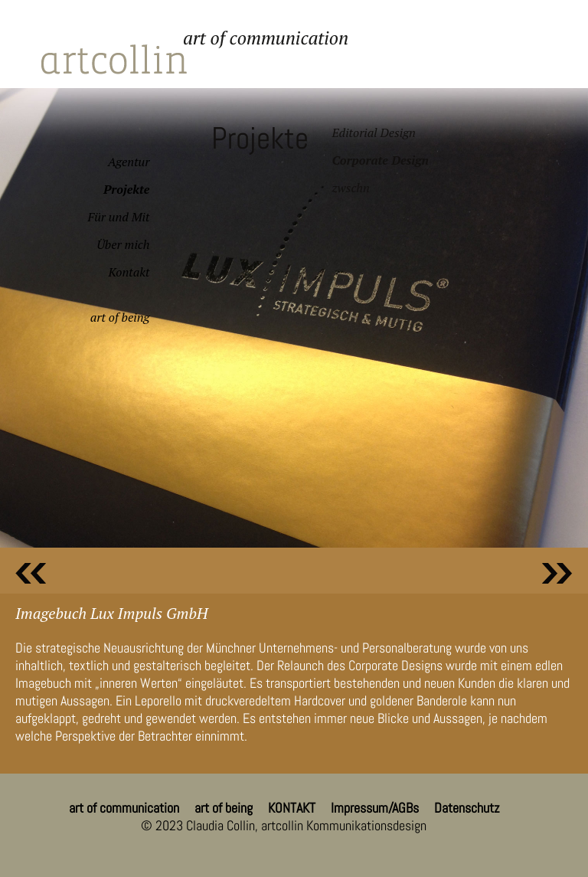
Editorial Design (373, 133)
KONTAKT (292, 808)
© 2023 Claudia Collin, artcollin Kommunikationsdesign (284, 825)
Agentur (129, 162)
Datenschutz (467, 808)
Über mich (123, 244)
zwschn (350, 188)
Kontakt (129, 272)
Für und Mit (119, 217)
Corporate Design (380, 160)
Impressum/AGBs (375, 808)
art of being (120, 317)
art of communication (124, 808)
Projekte (126, 189)
